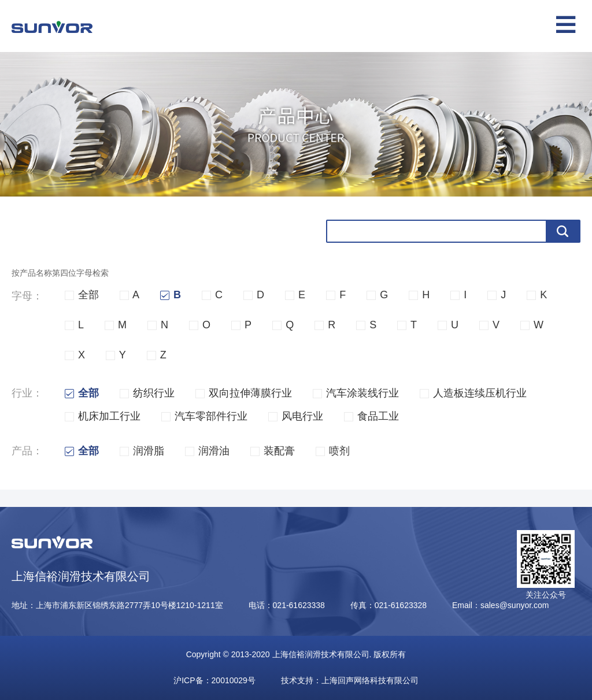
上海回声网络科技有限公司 (370, 680)
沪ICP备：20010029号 (214, 680)
